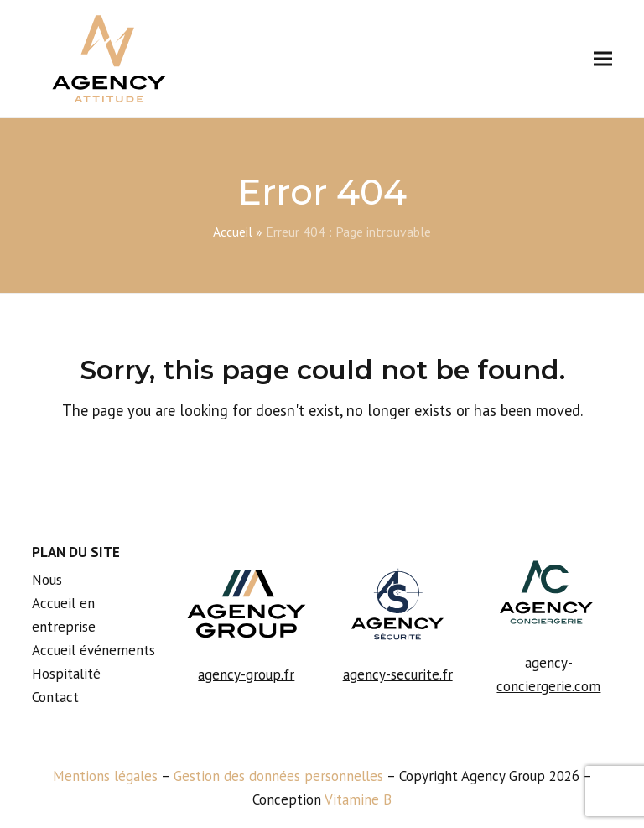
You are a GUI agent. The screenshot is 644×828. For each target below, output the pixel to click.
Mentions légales (105, 776)
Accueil (233, 232)
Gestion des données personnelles (278, 776)
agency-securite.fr (398, 674)
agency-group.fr (246, 674)
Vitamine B (358, 799)
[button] (603, 59)
